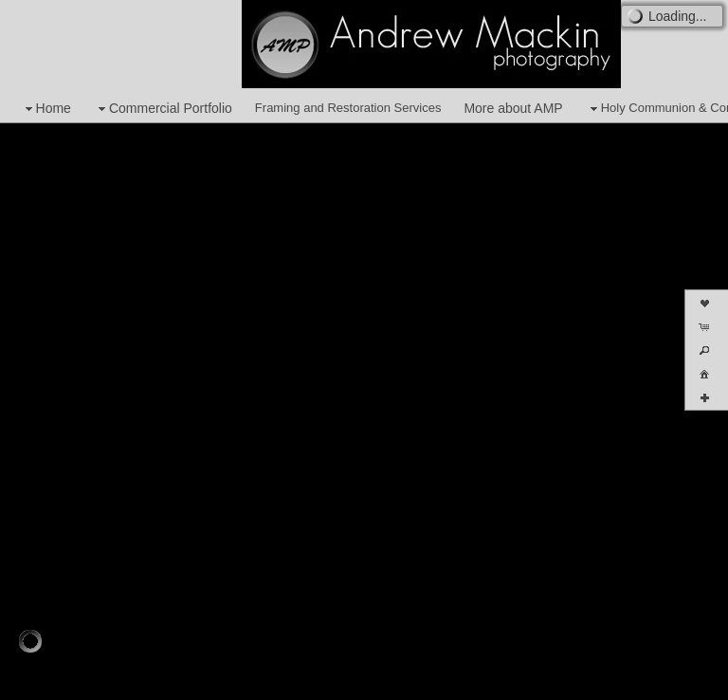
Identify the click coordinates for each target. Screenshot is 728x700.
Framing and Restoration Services (348, 108)
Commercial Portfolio (163, 109)
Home (46, 109)
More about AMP (513, 108)
